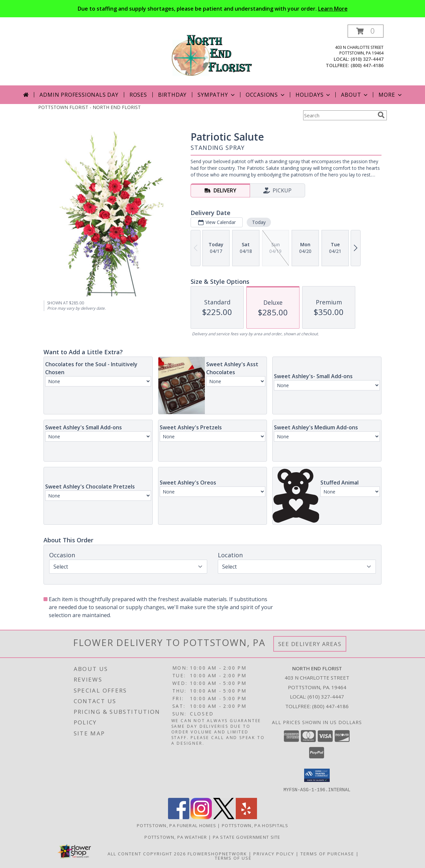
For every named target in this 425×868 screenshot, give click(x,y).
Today (259, 222)
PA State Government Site (247, 837)
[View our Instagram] (201, 817)
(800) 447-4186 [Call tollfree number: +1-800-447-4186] (367, 65)
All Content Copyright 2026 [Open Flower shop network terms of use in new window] (147, 853)
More (391, 95)
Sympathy (217, 95)
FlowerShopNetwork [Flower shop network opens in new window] (217, 853)
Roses (138, 95)
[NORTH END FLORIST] (212, 55)
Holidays (313, 95)
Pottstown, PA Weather (176, 837)
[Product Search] (339, 115)
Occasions (266, 95)
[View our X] (224, 817)
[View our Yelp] (246, 817)
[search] (381, 115)
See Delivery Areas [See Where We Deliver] (310, 644)
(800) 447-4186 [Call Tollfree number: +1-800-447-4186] (330, 706)
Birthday (172, 95)
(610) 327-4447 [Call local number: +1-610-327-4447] (367, 59)
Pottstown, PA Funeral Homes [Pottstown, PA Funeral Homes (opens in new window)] (176, 825)
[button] (366, 31)
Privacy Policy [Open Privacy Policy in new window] (274, 853)
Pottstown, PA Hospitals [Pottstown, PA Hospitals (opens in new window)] (255, 825)
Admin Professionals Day (79, 95)
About (355, 95)
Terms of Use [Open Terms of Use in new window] (233, 858)
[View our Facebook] (179, 817)
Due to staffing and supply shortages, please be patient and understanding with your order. (213, 9)
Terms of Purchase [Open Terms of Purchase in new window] (327, 853)
